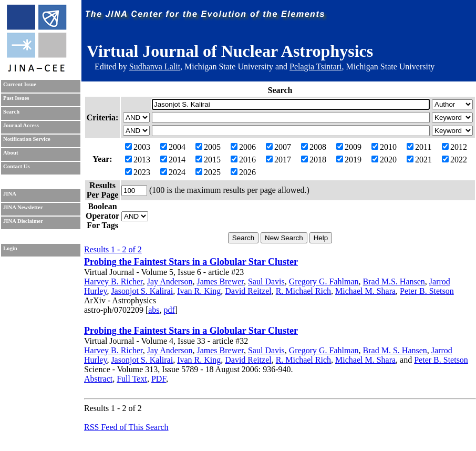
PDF (159, 379)
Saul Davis (266, 281)
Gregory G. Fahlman (324, 281)
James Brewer (220, 281)
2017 (278, 160)
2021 (419, 160)
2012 (454, 147)
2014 (173, 160)
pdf (169, 310)
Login (10, 248)
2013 (138, 160)
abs (154, 310)
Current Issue (20, 84)
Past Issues (16, 98)
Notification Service (27, 139)
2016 (243, 160)
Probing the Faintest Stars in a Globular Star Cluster (191, 262)
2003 (138, 147)
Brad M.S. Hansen (394, 281)
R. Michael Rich (303, 291)
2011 (419, 147)
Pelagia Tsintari (315, 66)
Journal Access (21, 125)
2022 (454, 160)
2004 (173, 147)
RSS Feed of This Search (126, 427)
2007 (278, 147)
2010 (384, 147)
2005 (208, 147)
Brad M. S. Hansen (395, 350)
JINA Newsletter (23, 207)
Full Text (132, 379)
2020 (384, 160)
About (11, 153)
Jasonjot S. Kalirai (142, 291)
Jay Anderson (170, 281)
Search (11, 112)
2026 (243, 172)
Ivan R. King (199, 291)
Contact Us (17, 166)
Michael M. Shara (365, 291)
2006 (243, 147)
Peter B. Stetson (427, 291)
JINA (10, 194)
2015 (208, 160)
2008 (314, 147)
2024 (173, 172)
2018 (314, 160)
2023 (138, 172)
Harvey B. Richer (113, 281)
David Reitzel (248, 291)
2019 (349, 160)
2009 (349, 147)
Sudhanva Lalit (155, 66)
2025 (208, 172)
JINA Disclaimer (23, 221)
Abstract (98, 379)
